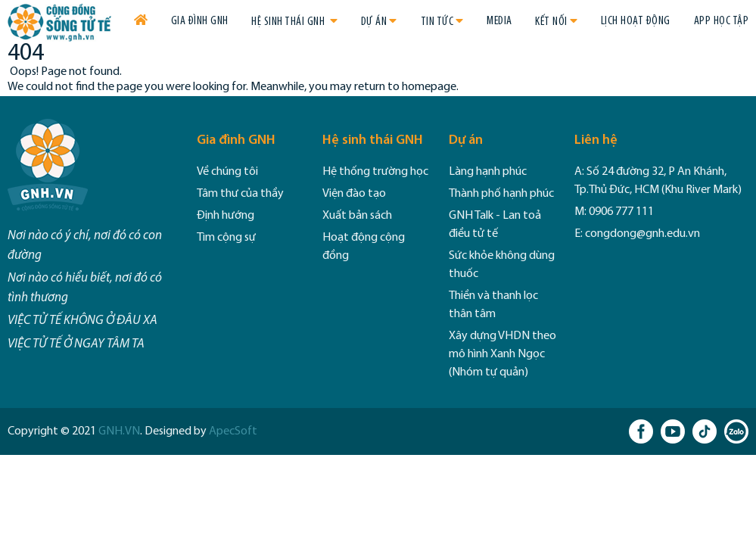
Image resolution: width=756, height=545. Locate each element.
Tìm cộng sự (226, 238)
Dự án (374, 22)
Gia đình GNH (200, 21)
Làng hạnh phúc (488, 172)
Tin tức (437, 22)
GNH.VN (119, 431)
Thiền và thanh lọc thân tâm (493, 305)
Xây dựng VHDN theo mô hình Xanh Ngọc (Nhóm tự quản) (502, 354)
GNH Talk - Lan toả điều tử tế (495, 225)
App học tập (722, 21)
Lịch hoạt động (636, 21)
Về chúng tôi (227, 172)
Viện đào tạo (354, 194)
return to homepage (405, 87)
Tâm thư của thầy (240, 194)
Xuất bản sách (357, 216)
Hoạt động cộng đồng (364, 247)
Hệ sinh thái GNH (289, 22)
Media (499, 21)
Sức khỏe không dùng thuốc (502, 265)
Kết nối (551, 22)
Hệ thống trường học (375, 172)
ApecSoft (233, 431)
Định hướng (226, 216)
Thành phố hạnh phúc (501, 194)
